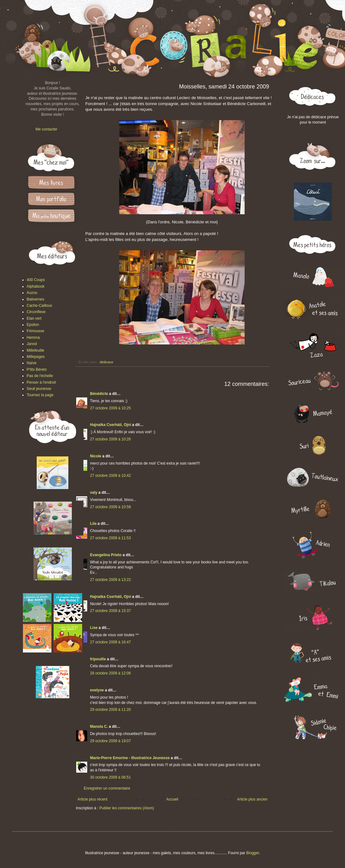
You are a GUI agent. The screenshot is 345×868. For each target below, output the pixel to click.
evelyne (97, 690)
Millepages (36, 357)
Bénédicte (99, 394)
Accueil (172, 799)
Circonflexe (36, 312)
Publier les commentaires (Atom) (127, 808)
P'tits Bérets (37, 370)
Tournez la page (40, 395)
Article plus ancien (252, 799)
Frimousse (35, 331)
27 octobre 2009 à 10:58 (110, 507)
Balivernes (35, 299)
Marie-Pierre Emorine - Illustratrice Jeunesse (130, 758)
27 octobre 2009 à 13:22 (110, 580)
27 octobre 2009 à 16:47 (110, 642)
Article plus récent (92, 799)
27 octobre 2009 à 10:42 (110, 476)
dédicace (106, 362)
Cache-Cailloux (39, 306)
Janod (32, 344)
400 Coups (36, 280)
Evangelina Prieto (106, 555)
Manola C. (99, 727)
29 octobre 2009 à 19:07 (110, 741)
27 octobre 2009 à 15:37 (110, 611)
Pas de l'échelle (40, 376)
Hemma (33, 338)
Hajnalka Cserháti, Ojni (111, 425)
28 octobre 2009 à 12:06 (110, 673)
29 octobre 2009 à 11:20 (110, 710)
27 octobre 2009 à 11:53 (110, 538)
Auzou (32, 293)
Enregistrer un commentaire (107, 788)
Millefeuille (35, 350)
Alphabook (36, 286)
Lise (94, 628)
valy (94, 493)
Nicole (96, 456)
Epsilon (33, 325)
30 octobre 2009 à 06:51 (110, 777)
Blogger (253, 853)
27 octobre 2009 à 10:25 (110, 408)
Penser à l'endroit (41, 382)
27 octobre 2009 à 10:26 (110, 439)
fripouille (98, 659)
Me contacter (46, 129)
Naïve (32, 363)
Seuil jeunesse (39, 389)
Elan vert (34, 318)
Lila (93, 524)
